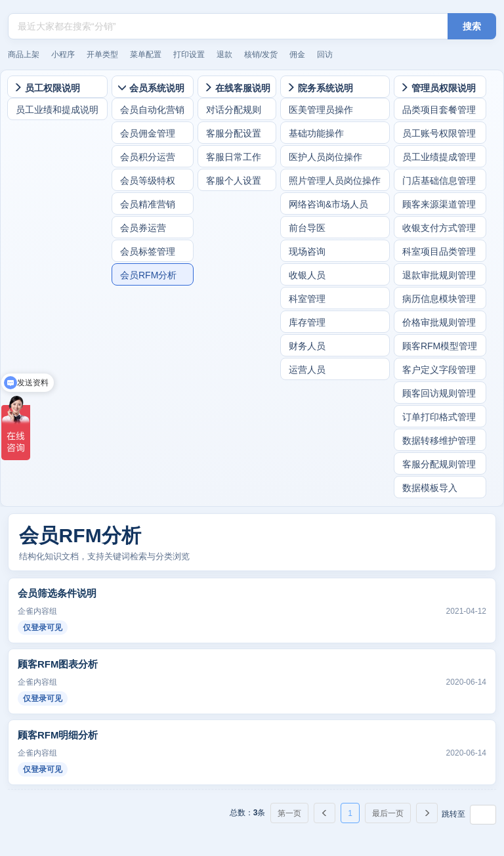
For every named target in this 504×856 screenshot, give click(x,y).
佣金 (297, 54)
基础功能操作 (316, 133)
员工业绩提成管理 (439, 157)
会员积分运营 (148, 157)
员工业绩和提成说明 (57, 110)
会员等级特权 (148, 181)
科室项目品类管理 (439, 251)
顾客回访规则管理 (439, 393)
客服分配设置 (234, 133)
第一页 (289, 813)
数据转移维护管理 (439, 440)
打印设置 (189, 54)
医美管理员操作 (321, 110)
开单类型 (102, 54)
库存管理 (307, 322)
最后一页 (388, 813)
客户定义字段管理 (439, 370)
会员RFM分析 (148, 275)
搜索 (472, 26)
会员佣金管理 (148, 133)
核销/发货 (261, 54)
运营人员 (307, 370)
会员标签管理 (148, 251)
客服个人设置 (234, 181)
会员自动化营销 (152, 110)
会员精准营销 (148, 204)
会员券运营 (143, 228)
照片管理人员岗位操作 (335, 181)
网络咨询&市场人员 (328, 204)
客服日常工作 (234, 157)
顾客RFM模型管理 (440, 346)
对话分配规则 (234, 110)
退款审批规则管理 (439, 275)
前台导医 (307, 228)
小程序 (63, 54)
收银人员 (307, 275)
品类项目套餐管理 (439, 110)
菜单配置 (146, 54)
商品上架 (24, 54)
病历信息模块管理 (439, 299)
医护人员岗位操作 (325, 157)
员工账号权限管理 (439, 133)
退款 (224, 54)
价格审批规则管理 (439, 322)
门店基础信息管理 (439, 181)
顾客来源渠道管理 (439, 204)
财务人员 (307, 346)
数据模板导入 (430, 488)
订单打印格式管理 (439, 417)
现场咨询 (307, 251)
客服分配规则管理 (439, 464)
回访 (325, 54)
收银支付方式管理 (439, 228)
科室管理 (307, 299)
